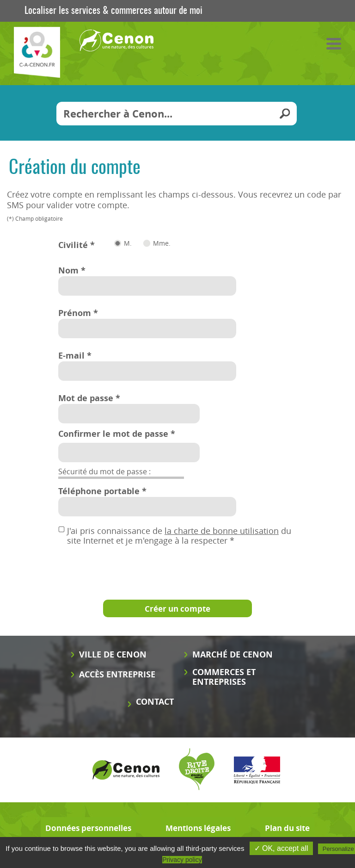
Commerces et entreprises (224, 677)
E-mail (75, 356)
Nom (72, 270)
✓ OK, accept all (281, 848)
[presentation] (129, 568)
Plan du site (287, 828)
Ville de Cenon (113, 654)
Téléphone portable (102, 491)
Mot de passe (89, 398)
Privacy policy (182, 860)
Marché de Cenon (233, 654)
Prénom (78, 313)
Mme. (162, 243)
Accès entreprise (117, 674)
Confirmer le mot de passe (117, 434)
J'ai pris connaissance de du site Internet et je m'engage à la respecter (179, 529)
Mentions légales (198, 828)
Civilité (77, 245)
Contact (155, 702)
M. (128, 243)
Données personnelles (88, 828)
